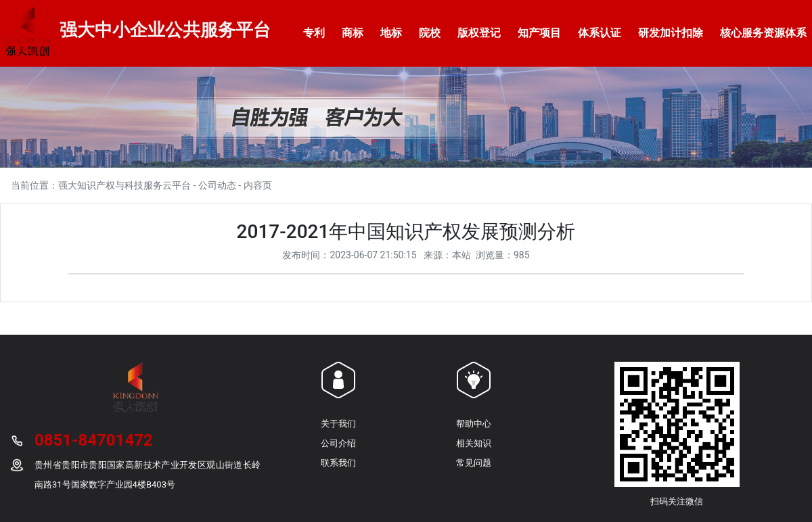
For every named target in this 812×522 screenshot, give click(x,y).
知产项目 (539, 33)
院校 (430, 33)
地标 (391, 33)
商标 (353, 33)
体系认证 (600, 33)
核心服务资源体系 (763, 33)
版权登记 (479, 33)
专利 (314, 33)
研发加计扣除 (671, 33)
